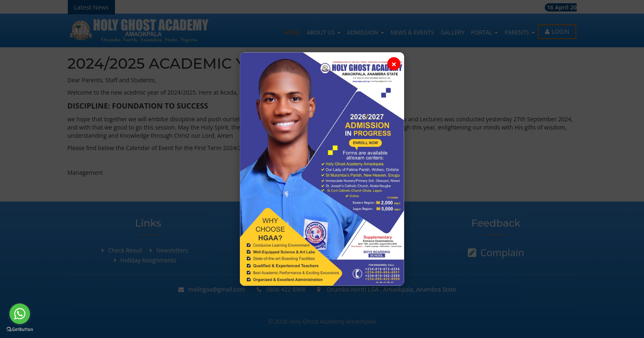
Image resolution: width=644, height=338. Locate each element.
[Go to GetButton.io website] (20, 330)
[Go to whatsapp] (20, 314)
